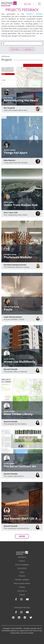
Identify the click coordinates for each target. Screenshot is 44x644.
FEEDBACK (22, 557)
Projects (22, 561)
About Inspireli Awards (22, 583)
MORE (22, 536)
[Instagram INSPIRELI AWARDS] (21, 599)
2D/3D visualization (22, 565)
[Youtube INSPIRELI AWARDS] (27, 599)
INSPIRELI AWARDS (34, 14)
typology (28, 49)
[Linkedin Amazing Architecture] (19, 617)
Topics (22, 572)
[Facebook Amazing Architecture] (16, 612)
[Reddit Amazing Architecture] (25, 617)
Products (22, 576)
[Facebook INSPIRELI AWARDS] (16, 599)
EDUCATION (22, 568)
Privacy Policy (15, 633)
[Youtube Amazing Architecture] (27, 612)
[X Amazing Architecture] (31, 617)
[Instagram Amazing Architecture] (21, 612)
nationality (15, 49)
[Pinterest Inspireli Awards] (13, 617)
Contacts (22, 587)
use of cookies (29, 633)
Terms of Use (37, 631)
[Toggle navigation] (39, 4)
